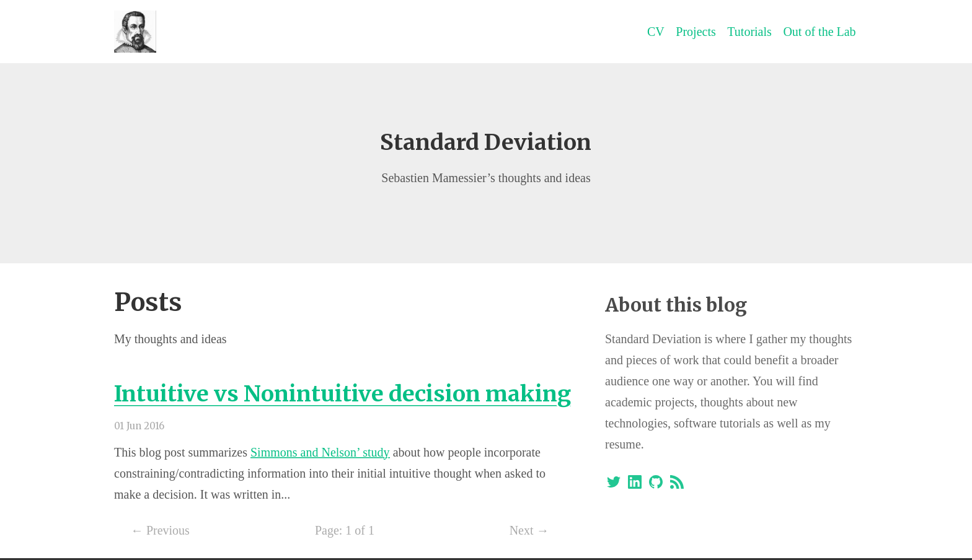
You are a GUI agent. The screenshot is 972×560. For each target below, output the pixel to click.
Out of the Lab (819, 32)
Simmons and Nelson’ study (320, 452)
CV (656, 32)
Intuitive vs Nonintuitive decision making (342, 394)
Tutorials (749, 32)
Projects (696, 32)
